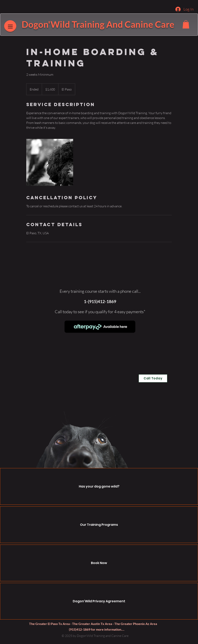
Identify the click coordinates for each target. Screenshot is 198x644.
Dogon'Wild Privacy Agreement (99, 601)
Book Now (99, 563)
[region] (100, 330)
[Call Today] (153, 378)
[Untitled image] (50, 162)
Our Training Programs (99, 525)
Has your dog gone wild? (99, 486)
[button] (186, 24)
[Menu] (10, 26)
